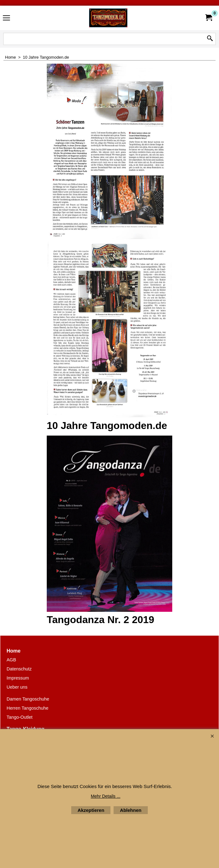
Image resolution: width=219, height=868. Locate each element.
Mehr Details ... (105, 796)
